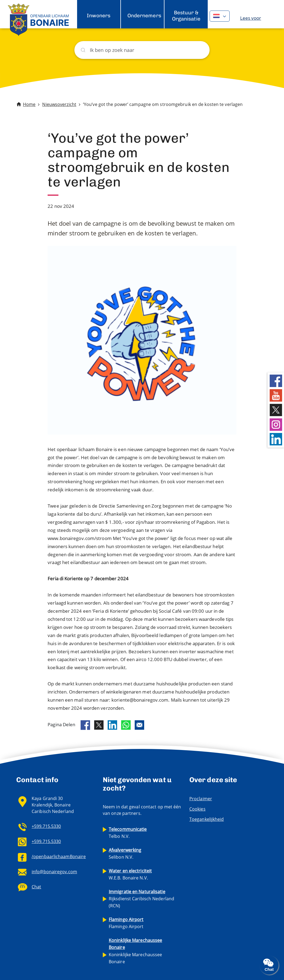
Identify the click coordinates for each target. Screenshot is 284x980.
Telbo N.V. (128, 833)
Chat (36, 887)
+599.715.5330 (46, 826)
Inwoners (99, 16)
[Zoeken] (142, 50)
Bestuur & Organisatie (186, 16)
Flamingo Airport (126, 923)
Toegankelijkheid (207, 819)
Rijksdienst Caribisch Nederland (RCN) (141, 899)
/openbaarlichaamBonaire (59, 856)
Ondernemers (144, 16)
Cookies (197, 809)
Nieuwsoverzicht (59, 104)
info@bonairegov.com (54, 872)
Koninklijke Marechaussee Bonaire (135, 951)
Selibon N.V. (125, 854)
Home (29, 104)
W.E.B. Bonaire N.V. (130, 874)
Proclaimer (201, 799)
